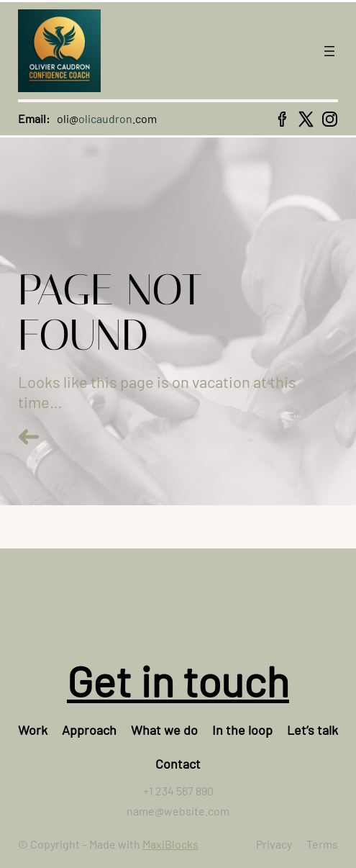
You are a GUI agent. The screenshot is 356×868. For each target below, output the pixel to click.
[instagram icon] (330, 119)
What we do (164, 730)
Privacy (274, 844)
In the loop (242, 730)
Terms (322, 844)
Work (33, 730)
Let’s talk (312, 730)
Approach (89, 730)
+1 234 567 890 (178, 791)
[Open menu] (329, 51)
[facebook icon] (282, 119)
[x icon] (306, 119)
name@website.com (178, 811)
